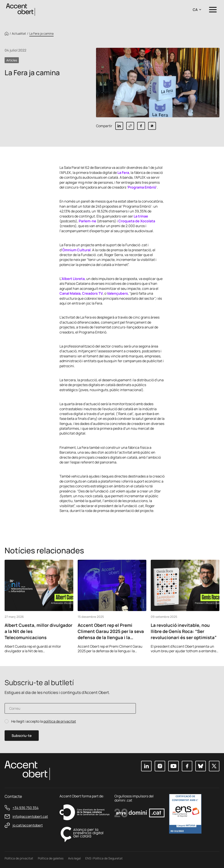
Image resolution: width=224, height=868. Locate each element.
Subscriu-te (22, 736)
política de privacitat (60, 721)
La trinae (141, 216)
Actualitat (19, 34)
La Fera (123, 173)
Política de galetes (51, 858)
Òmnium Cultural (76, 250)
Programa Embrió (142, 187)
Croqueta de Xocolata (137, 221)
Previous (203, 647)
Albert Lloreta (73, 279)
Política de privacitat (19, 858)
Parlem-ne (87, 221)
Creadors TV (92, 293)
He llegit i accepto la (44, 721)
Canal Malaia (70, 293)
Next (215, 647)
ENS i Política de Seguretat (104, 858)
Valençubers (117, 293)
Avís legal (74, 858)
